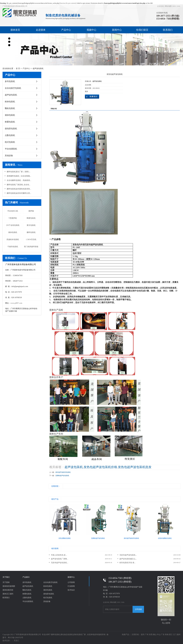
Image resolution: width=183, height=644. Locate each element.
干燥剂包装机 (13, 247)
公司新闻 (71, 582)
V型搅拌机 (13, 218)
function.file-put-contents (68, 3)
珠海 (167, 635)
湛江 (171, 635)
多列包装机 (10, 81)
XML (179, 6)
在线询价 (92, 97)
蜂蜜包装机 (31, 218)
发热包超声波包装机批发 (135, 467)
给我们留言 (142, 30)
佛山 (155, 635)
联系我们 (168, 30)
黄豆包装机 (31, 225)
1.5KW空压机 (31, 239)
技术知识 (71, 590)
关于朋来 (6, 582)
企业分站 (161, 6)
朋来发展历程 (8, 590)
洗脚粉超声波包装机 (62, 476)
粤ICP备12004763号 (16, 638)
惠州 (179, 635)
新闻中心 (117, 30)
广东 (163, 635)
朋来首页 (15, 30)
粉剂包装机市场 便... (127, 563)
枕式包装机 (10, 142)
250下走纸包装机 (13, 225)
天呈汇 (16, 641)
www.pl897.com (16, 303)
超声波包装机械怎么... (128, 559)
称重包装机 (10, 122)
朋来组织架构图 (9, 586)
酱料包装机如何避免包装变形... (19, 189)
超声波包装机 (38, 69)
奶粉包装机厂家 (80, 635)
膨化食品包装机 (67, 635)
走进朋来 (41, 30)
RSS (174, 6)
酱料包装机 (31, 232)
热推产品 (125, 635)
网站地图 (168, 6)
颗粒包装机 (10, 108)
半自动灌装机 (11, 149)
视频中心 (91, 30)
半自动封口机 (13, 211)
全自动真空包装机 (13, 88)
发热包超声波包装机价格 (100, 467)
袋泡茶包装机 (11, 129)
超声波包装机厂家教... (59, 559)
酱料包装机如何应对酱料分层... (19, 193)
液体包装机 (10, 115)
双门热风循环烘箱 (31, 247)
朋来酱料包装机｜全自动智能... (19, 176)
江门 (175, 635)
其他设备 (9, 156)
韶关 (143, 635)
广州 (147, 635)
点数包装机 (10, 135)
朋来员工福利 (8, 594)
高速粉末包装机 (13, 239)
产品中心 (66, 30)
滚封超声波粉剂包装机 (63, 472)
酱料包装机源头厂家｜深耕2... (18, 172)
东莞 (151, 635)
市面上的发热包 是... (59, 555)
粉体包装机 (10, 102)
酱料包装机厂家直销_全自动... (18, 185)
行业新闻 (71, 586)
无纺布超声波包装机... (128, 555)
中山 (159, 635)
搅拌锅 (31, 211)
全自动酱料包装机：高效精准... (19, 180)
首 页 (18, 69)
